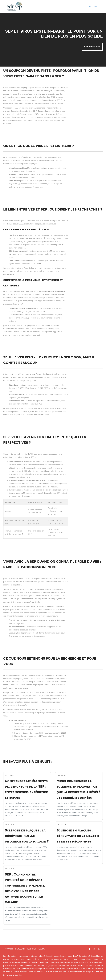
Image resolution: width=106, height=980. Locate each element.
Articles (93, 6)
